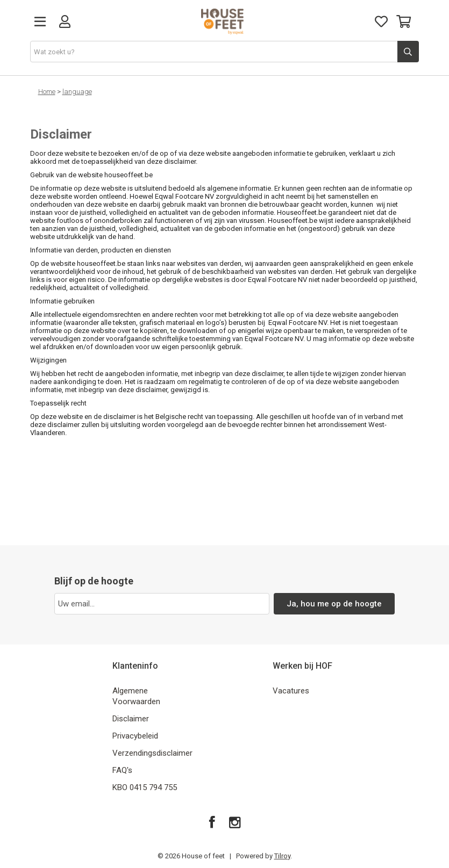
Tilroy (282, 856)
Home (47, 92)
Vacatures (291, 691)
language (77, 92)
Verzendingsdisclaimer (152, 753)
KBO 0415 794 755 (145, 787)
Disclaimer (131, 719)
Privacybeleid (135, 736)
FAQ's (122, 770)
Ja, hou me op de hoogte (334, 604)
